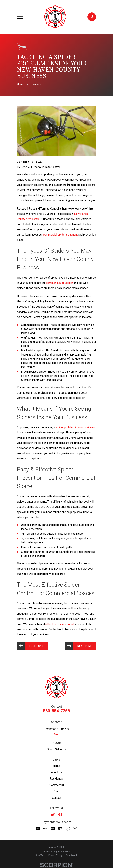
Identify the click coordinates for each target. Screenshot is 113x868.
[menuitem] (40, 856)
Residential (57, 779)
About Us (56, 772)
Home (56, 766)
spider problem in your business (75, 427)
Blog (56, 792)
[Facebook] (60, 814)
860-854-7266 (56, 711)
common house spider (60, 283)
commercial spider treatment (60, 235)
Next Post (84, 646)
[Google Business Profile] (53, 814)
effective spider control (59, 624)
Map (57, 734)
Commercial (57, 785)
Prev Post (36, 646)
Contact (57, 798)
